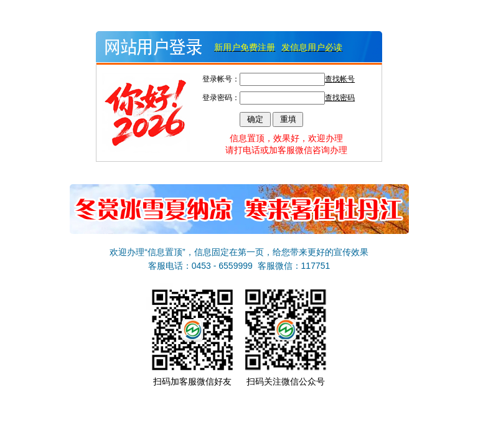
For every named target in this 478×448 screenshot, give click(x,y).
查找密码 (340, 98)
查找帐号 (340, 79)
